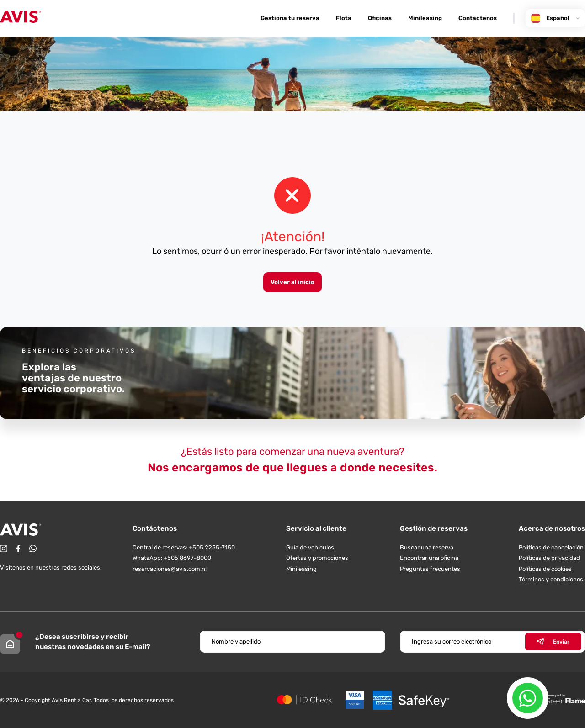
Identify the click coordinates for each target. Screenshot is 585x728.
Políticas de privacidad (549, 558)
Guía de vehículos (310, 547)
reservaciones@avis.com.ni (170, 569)
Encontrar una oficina (429, 558)
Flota (344, 18)
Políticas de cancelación (551, 547)
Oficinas (380, 18)
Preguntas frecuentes (430, 569)
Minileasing (425, 18)
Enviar (553, 642)
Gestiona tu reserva (290, 18)
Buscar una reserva (427, 547)
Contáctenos (478, 18)
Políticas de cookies (545, 569)
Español (555, 18)
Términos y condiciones (551, 579)
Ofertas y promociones (317, 558)
